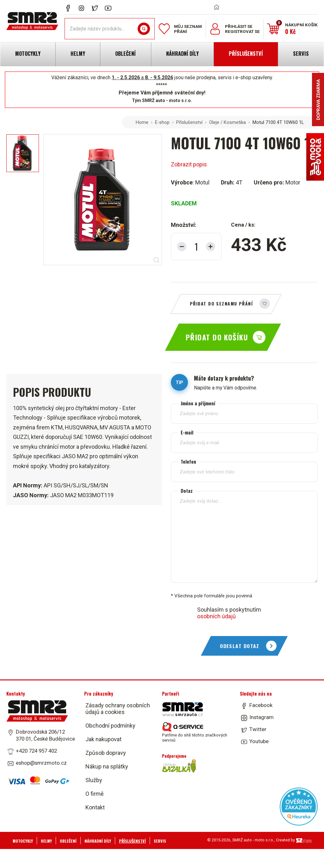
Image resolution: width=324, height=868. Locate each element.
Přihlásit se (239, 26)
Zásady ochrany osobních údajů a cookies (118, 709)
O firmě (95, 794)
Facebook (261, 705)
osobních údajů (216, 616)
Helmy (46, 841)
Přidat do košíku (217, 337)
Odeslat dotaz (240, 646)
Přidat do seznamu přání (221, 303)
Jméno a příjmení (198, 403)
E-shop (162, 122)
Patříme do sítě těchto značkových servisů (195, 732)
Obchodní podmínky (110, 726)
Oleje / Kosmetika (227, 122)
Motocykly (23, 841)
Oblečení (68, 841)
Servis (160, 841)
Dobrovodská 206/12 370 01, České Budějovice (45, 735)
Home (142, 122)
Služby (94, 780)
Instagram (262, 717)
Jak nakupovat (103, 739)
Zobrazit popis (189, 164)
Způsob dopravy (106, 753)
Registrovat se (242, 31)
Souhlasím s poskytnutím (229, 613)
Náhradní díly (98, 841)
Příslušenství (189, 122)
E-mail (187, 432)
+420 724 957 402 (36, 751)
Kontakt (95, 807)
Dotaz (187, 491)
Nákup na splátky (107, 766)
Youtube (259, 741)
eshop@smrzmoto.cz (41, 763)
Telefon (188, 462)
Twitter (258, 729)
